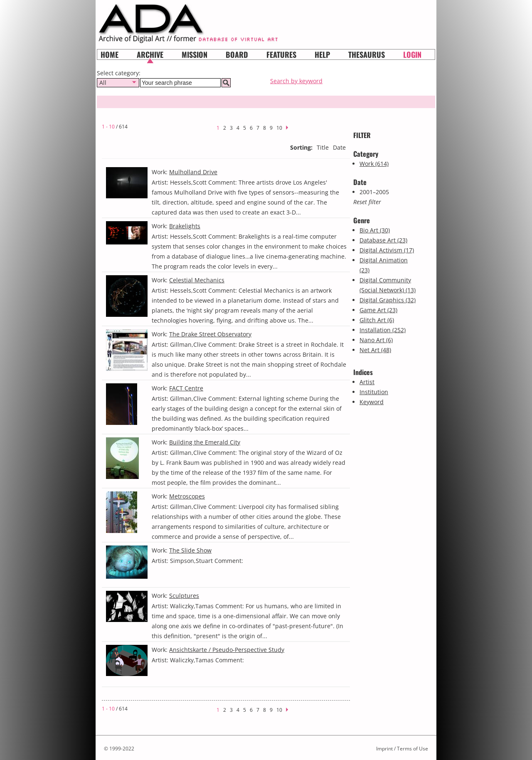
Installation (383, 330)
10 (279, 128)
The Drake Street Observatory (210, 334)
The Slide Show (190, 550)
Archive (150, 54)
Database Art (383, 240)
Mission (195, 54)
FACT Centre (186, 388)
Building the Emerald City (205, 442)
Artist (367, 382)
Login (412, 54)
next (290, 127)
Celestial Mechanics (197, 280)
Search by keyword (296, 81)
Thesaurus (367, 54)
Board (237, 54)
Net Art (375, 350)
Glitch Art (377, 320)
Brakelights (185, 226)
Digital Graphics (388, 300)
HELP (322, 54)
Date (339, 147)
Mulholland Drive (193, 172)
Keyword (372, 402)
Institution (374, 392)
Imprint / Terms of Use (402, 749)
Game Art (378, 310)
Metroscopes (187, 496)
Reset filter (367, 202)
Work (374, 164)
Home (110, 54)
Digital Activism (387, 250)
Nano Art (376, 340)
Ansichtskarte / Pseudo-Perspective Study (227, 650)
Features (281, 54)
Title (323, 147)
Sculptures (184, 596)
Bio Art (375, 230)
